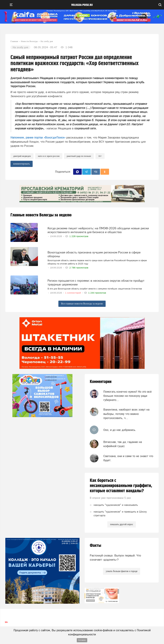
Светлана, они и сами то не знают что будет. (128, 458)
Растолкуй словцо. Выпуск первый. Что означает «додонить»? (115, 558)
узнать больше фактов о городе (122, 571)
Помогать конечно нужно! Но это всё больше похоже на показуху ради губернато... (128, 396)
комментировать (22, 164)
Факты (95, 546)
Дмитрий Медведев (22, 156)
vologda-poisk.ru (82, 5)
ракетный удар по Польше (79, 156)
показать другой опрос (122, 524)
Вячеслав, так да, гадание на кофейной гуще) (123, 444)
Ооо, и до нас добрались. (120, 430)
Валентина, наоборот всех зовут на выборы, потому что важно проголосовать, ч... (126, 414)
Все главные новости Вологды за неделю (82, 304)
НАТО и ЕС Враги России (49, 156)
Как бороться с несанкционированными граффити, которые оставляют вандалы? (121, 486)
